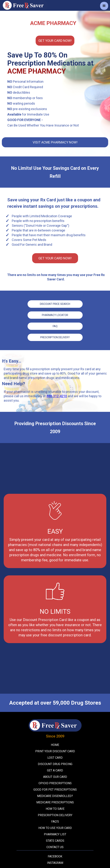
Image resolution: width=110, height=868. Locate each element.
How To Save (55, 808)
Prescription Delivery (55, 337)
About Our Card (55, 776)
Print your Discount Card (55, 751)
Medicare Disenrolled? (55, 795)
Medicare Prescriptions (55, 802)
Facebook (55, 856)
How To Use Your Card (55, 827)
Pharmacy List (55, 834)
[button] (104, 6)
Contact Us (55, 847)
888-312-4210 (57, 395)
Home (55, 744)
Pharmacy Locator (55, 315)
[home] (24, 5)
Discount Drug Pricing (55, 763)
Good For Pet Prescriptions (55, 789)
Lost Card (55, 757)
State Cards (55, 840)
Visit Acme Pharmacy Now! (55, 142)
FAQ (55, 326)
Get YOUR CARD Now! (55, 41)
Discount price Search (55, 304)
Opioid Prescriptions (55, 783)
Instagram (55, 862)
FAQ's (55, 821)
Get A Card (55, 770)
